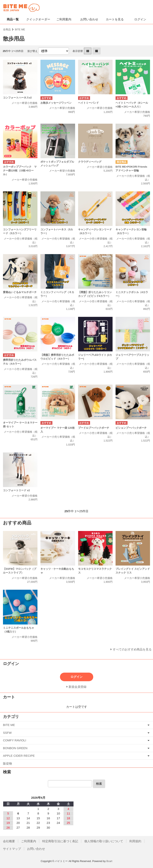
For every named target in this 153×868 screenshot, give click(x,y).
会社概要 (9, 841)
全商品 (7, 29)
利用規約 (135, 841)
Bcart (109, 861)
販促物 (7, 763)
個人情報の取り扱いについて (104, 841)
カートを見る (115, 19)
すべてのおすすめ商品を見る (132, 649)
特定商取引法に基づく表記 (60, 841)
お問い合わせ (89, 19)
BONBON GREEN (15, 748)
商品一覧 (13, 19)
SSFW (7, 733)
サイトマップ (12, 849)
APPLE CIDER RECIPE (19, 756)
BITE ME (20, 29)
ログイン (140, 19)
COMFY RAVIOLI (15, 740)
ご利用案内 (64, 19)
